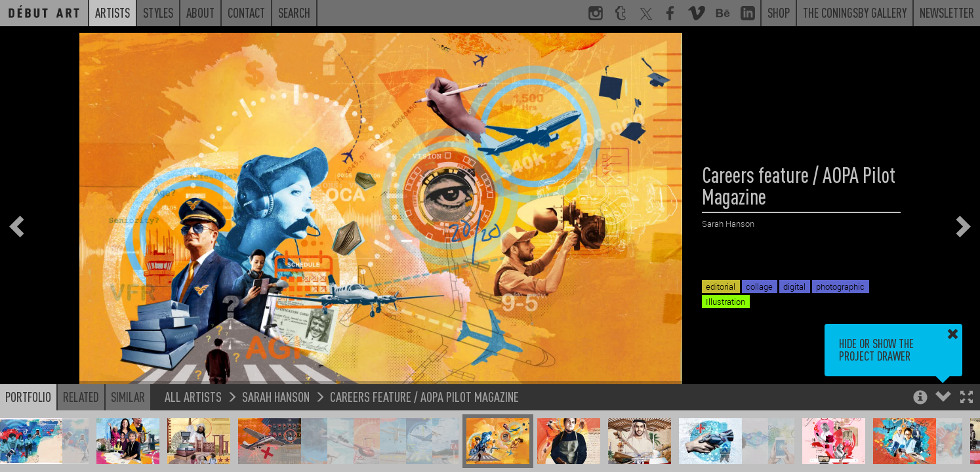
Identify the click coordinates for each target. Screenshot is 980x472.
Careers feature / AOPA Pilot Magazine (424, 396)
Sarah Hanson (276, 396)
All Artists (193, 396)
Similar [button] (128, 397)
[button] (967, 398)
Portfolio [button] (28, 397)
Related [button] (81, 397)
